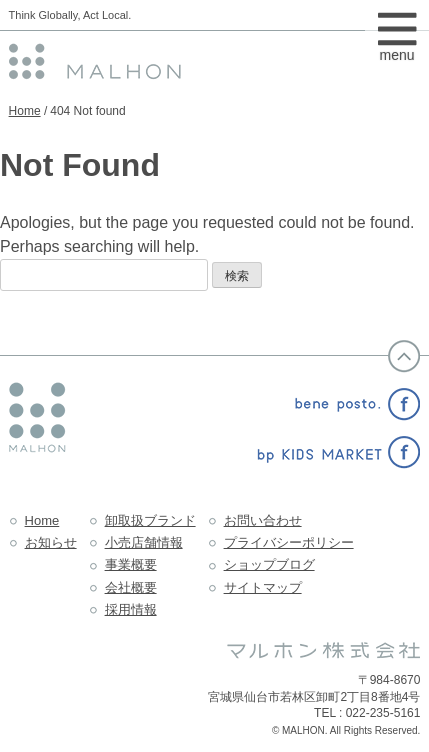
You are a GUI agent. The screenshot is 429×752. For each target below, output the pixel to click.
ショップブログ (269, 564)
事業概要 (131, 564)
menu (397, 48)
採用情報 (131, 609)
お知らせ (51, 542)
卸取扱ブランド (150, 520)
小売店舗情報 (144, 542)
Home (25, 111)
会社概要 (131, 587)
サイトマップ (263, 587)
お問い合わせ (263, 520)
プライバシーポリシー (289, 542)
